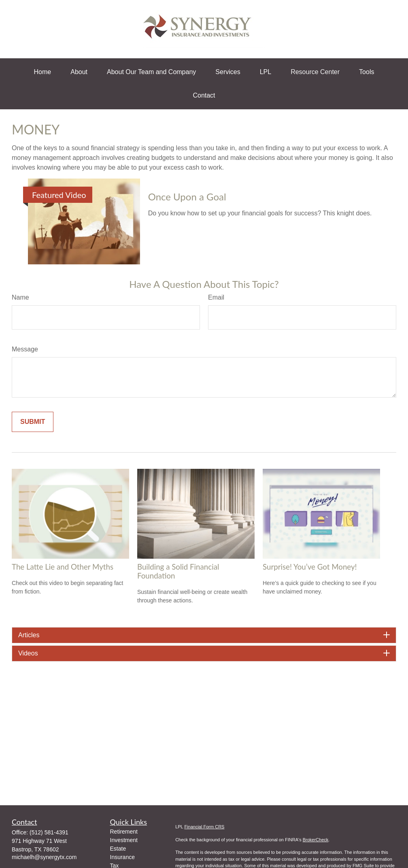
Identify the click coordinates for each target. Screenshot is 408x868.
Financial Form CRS (204, 827)
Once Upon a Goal (187, 197)
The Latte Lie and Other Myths (63, 567)
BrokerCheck (316, 840)
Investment (124, 840)
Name (20, 297)
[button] (43, 72)
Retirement (124, 832)
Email (216, 297)
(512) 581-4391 (49, 832)
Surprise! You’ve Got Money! (310, 567)
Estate (118, 849)
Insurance (122, 857)
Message (25, 349)
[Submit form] (33, 422)
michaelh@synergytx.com (44, 857)
